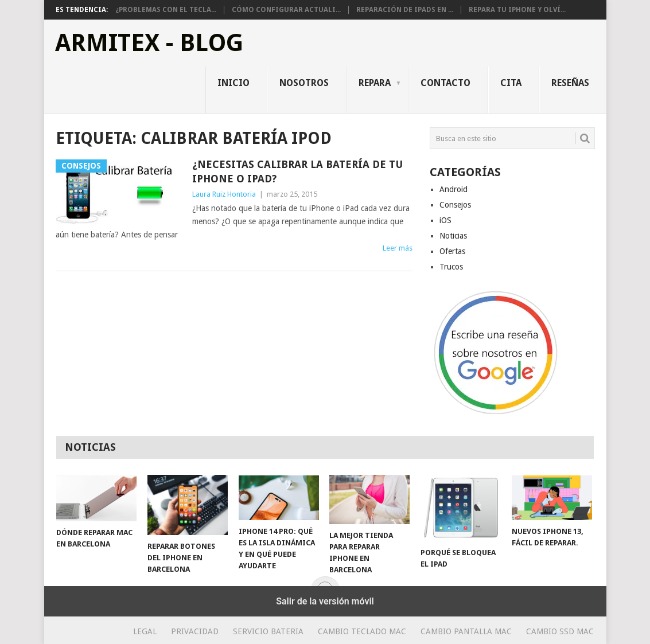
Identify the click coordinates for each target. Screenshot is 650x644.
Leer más (398, 248)
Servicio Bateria (268, 631)
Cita (511, 83)
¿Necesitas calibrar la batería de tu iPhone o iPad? (297, 171)
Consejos (455, 205)
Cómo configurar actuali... (286, 10)
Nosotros (304, 83)
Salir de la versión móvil (325, 601)
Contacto (445, 83)
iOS (445, 220)
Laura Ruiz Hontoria (224, 194)
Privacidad (195, 631)
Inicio (233, 83)
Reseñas (570, 83)
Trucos (451, 267)
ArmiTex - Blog (149, 43)
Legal (145, 631)
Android (454, 189)
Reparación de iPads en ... (405, 10)
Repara (375, 83)
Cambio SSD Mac (560, 631)
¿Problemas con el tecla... (166, 10)
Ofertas (452, 251)
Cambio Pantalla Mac (466, 631)
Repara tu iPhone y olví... (517, 10)
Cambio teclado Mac (362, 631)
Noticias (453, 236)
